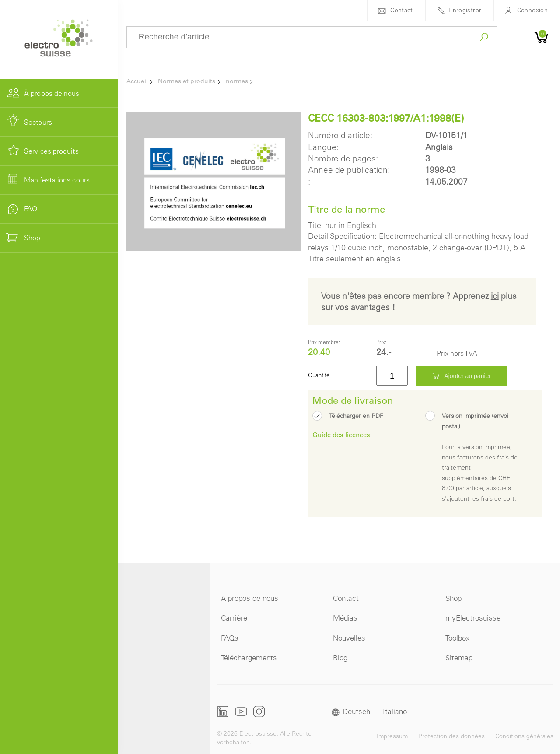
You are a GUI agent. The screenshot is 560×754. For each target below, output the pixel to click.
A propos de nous (250, 598)
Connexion (532, 10)
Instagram (259, 711)
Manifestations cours (57, 180)
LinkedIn (223, 712)
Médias (345, 618)
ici (495, 296)
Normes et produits (187, 81)
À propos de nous (52, 93)
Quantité (319, 375)
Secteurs (38, 122)
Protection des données (451, 736)
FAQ (31, 209)
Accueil (137, 81)
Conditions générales (524, 736)
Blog (340, 658)
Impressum (392, 736)
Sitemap (459, 658)
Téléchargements (249, 658)
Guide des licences (341, 435)
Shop (453, 598)
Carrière (234, 618)
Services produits (51, 151)
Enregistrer (465, 10)
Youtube (241, 711)
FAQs (230, 638)
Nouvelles (349, 638)
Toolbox (458, 638)
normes (237, 81)
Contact (402, 10)
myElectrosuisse (473, 618)
